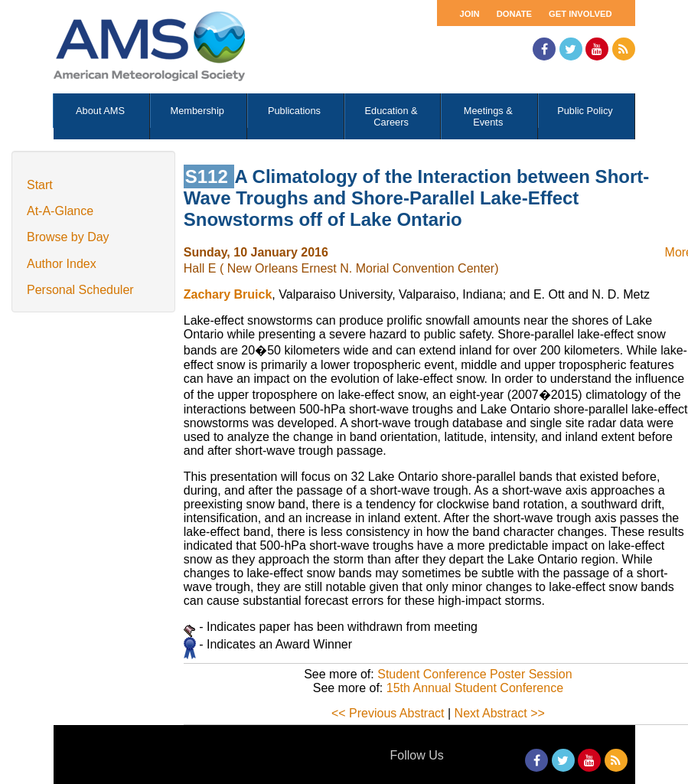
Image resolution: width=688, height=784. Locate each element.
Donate (514, 14)
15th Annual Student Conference (475, 688)
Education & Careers (391, 116)
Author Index (62, 264)
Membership (197, 111)
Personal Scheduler (80, 290)
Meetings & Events (488, 116)
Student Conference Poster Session (474, 674)
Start (40, 185)
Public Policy (585, 111)
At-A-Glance (60, 211)
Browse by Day (68, 237)
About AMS (100, 111)
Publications (294, 111)
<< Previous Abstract (388, 713)
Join (470, 14)
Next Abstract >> (500, 713)
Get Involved (580, 14)
